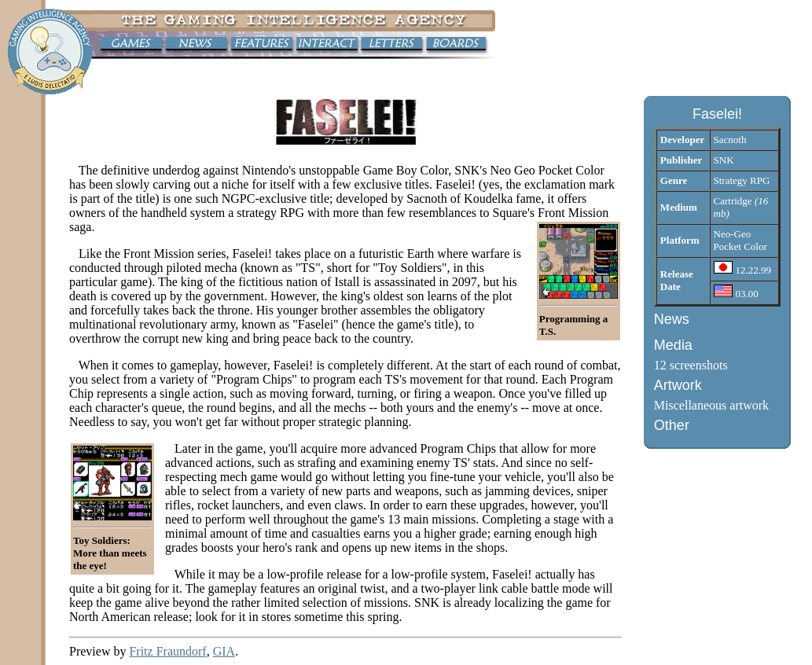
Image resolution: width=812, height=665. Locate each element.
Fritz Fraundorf (167, 651)
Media (673, 345)
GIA (224, 651)
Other (672, 425)
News (672, 319)
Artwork (678, 385)
